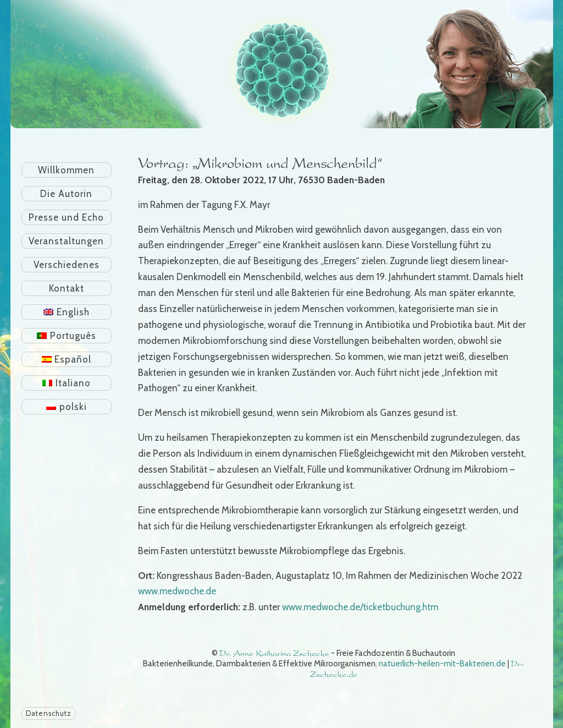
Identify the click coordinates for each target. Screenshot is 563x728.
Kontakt (67, 288)
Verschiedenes (67, 265)
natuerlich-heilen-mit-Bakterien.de (442, 664)
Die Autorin (66, 194)
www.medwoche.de (177, 591)
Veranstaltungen (66, 241)
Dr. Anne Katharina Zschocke (274, 653)
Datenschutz (49, 713)
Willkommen (66, 170)
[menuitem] (67, 312)
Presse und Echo (66, 217)
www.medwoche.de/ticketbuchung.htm (360, 607)
